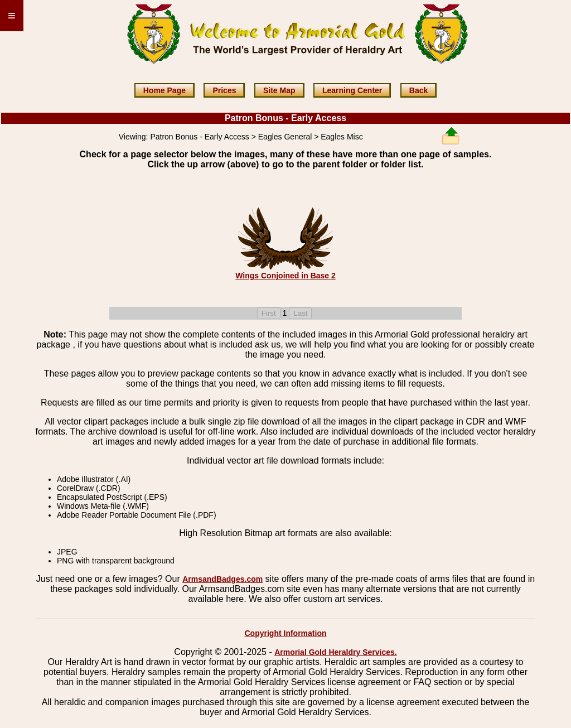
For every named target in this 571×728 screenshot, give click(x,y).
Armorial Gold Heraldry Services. (335, 652)
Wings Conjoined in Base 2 (285, 276)
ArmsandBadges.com (222, 579)
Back (418, 90)
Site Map (279, 90)
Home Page (164, 90)
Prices (224, 90)
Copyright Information (286, 633)
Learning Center (352, 90)
